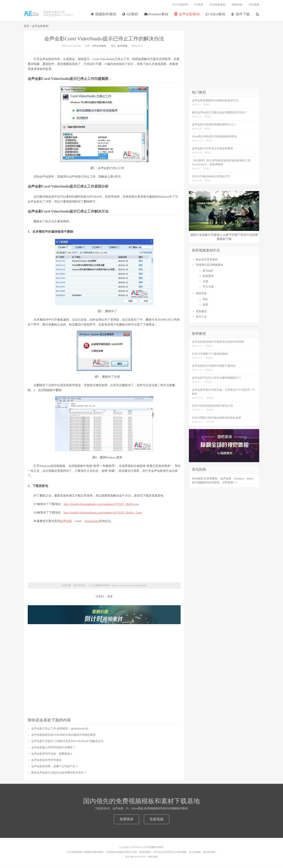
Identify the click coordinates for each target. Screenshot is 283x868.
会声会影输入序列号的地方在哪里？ (53, 748)
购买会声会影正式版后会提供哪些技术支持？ (59, 773)
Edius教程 (216, 15)
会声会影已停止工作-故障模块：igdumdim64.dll (60, 729)
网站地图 (153, 857)
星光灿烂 (208, 271)
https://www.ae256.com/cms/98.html (129, 585)
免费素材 (126, 819)
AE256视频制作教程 (99, 585)
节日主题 (208, 287)
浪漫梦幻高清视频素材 (209, 265)
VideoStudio (92, 521)
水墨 (205, 282)
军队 (205, 299)
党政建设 (201, 311)
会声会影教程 (187, 15)
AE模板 (199, 5)
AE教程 (130, 15)
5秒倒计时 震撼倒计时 (104, 615)
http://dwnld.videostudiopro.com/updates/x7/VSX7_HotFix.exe (101, 504)
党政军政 (201, 294)
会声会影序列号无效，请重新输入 (52, 754)
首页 (26, 26)
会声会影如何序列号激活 (46, 760)
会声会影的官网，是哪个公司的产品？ (55, 767)
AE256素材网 (180, 5)
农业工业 (201, 317)
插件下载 (241, 15)
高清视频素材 (217, 5)
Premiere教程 (156, 15)
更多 (110, 597)
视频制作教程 (31, 14)
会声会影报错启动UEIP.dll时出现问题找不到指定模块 (63, 735)
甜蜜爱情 (208, 276)
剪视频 (124, 46)
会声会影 (66, 521)
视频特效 (237, 5)
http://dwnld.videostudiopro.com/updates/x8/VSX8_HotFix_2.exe (103, 513)
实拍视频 (254, 5)
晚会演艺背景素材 (207, 260)
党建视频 (157, 819)
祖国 (205, 305)
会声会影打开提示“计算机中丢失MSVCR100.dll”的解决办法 (67, 741)
